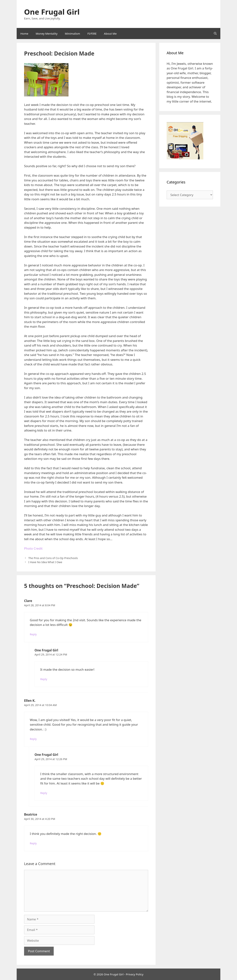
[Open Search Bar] (215, 34)
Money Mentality (47, 34)
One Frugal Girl (52, 12)
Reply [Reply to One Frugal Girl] (44, 679)
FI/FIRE (92, 34)
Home (24, 34)
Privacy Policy (135, 974)
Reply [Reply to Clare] (33, 634)
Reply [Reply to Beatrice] (33, 843)
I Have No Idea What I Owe (45, 562)
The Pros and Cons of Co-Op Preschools (53, 558)
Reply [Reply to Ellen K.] (33, 739)
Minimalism (72, 34)
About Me (110, 34)
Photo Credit (33, 548)
